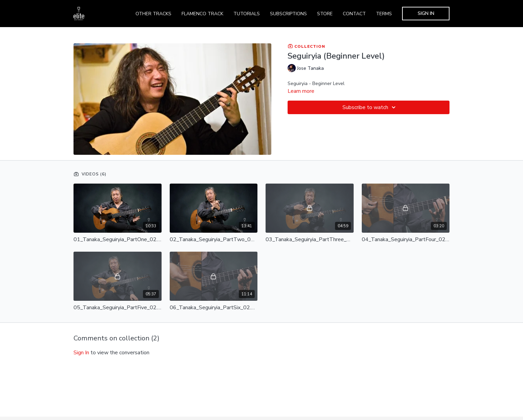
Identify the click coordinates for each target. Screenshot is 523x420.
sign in (81, 353)
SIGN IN (426, 13)
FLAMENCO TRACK (202, 14)
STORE (325, 14)
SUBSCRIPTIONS (288, 14)
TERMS (384, 14)
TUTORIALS (247, 14)
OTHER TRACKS (153, 14)
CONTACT (354, 14)
